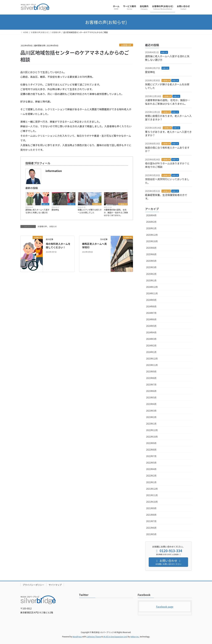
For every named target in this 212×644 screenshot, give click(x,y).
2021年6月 (151, 528)
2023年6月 (151, 391)
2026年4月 (151, 215)
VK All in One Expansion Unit (115, 636)
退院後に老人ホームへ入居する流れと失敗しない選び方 (38, 211)
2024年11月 (152, 293)
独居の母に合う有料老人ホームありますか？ (167, 149)
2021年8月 (151, 515)
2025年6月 (151, 254)
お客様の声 (126, 45)
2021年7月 (151, 521)
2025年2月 (151, 274)
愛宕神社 (55, 210)
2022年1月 (151, 482)
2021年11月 (152, 495)
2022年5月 (151, 463)
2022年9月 (151, 443)
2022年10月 (152, 437)
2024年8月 (151, 306)
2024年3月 (151, 339)
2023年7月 (151, 384)
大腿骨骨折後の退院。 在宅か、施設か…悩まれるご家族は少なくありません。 (116, 212)
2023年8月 (151, 378)
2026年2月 (151, 222)
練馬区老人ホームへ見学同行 (94, 245)
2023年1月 (151, 424)
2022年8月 (151, 450)
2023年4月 (151, 404)
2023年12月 (152, 358)
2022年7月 (151, 456)
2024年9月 (151, 300)
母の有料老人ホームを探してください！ (58, 245)
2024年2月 (151, 346)
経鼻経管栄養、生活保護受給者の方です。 (166, 197)
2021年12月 (152, 489)
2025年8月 (151, 248)
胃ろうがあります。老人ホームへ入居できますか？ (168, 133)
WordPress (77, 636)
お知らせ (45, 204)
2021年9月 (151, 508)
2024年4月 (151, 332)
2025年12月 (152, 235)
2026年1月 (151, 228)
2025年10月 (152, 241)
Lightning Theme (94, 636)
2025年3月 (151, 267)
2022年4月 (151, 469)
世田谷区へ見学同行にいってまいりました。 (167, 181)
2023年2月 (151, 417)
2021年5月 (151, 534)
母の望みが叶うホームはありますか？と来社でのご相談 (167, 165)
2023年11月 (152, 365)
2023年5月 (151, 397)
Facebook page (165, 607)
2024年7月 (151, 313)
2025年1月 (151, 280)
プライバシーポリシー (34, 585)
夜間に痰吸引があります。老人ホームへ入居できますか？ (168, 118)
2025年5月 (151, 261)
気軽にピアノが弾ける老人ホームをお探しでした (90, 211)
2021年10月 (152, 502)
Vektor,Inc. (135, 636)
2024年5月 (151, 326)
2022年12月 (152, 430)
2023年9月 (151, 371)
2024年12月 (152, 287)
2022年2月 (151, 476)
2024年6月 (151, 319)
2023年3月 (151, 411)
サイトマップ (55, 585)
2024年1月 (151, 352)
